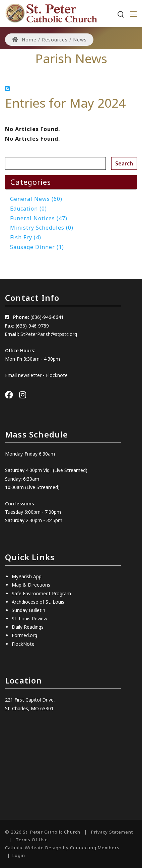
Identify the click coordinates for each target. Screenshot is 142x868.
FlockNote (23, 644)
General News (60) (36, 199)
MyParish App (27, 576)
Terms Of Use (32, 840)
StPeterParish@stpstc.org (49, 334)
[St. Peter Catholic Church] (51, 13)
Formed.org (24, 635)
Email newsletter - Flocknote (36, 375)
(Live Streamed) (42, 487)
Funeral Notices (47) (39, 218)
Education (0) (28, 209)
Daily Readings (28, 627)
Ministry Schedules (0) (42, 228)
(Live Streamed (69, 470)
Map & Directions (31, 585)
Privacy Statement (112, 832)
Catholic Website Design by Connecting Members (62, 848)
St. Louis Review (29, 618)
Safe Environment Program (41, 593)
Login (19, 855)
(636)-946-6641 (47, 317)
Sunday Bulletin (28, 610)
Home (24, 40)
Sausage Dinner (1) (37, 247)
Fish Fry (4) (26, 237)
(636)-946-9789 (32, 326)
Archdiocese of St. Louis (38, 602)
